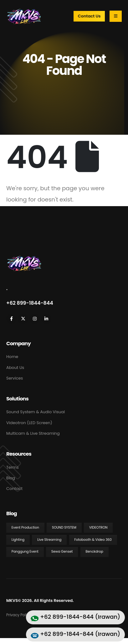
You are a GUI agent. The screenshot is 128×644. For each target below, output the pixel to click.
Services (15, 378)
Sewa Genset (62, 552)
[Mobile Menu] (116, 16)
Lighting (18, 540)
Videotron (98, 528)
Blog (11, 478)
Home (12, 357)
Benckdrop (94, 552)
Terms (13, 467)
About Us (15, 368)
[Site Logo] (23, 16)
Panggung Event (25, 552)
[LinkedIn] (46, 319)
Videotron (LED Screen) (29, 423)
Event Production (25, 528)
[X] (23, 319)
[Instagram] (35, 319)
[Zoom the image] (24, 258)
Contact (14, 489)
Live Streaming (49, 540)
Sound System (64, 528)
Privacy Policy (19, 615)
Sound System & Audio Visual (36, 412)
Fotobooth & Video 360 (93, 540)
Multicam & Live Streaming (33, 433)
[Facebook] (11, 319)
